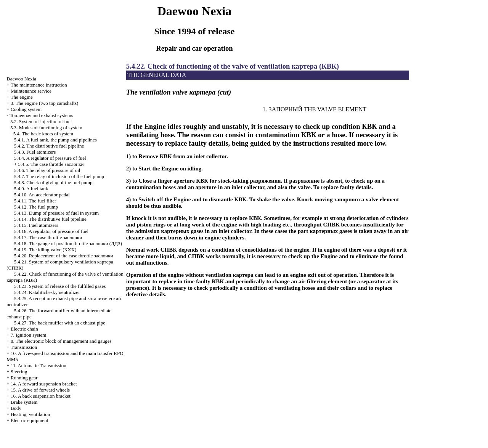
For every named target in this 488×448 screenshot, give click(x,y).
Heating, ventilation (30, 414)
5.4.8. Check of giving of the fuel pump (53, 182)
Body (16, 408)
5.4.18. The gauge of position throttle (68, 243)
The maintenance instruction (39, 85)
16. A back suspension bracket (41, 396)
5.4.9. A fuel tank (31, 189)
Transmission (24, 347)
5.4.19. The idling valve (45, 250)
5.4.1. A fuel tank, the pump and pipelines (55, 140)
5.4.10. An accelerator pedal (42, 195)
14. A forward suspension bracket (44, 384)
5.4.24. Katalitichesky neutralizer (47, 292)
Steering (19, 372)
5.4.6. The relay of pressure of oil (47, 170)
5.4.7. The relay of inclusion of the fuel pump (59, 176)
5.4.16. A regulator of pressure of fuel (51, 231)
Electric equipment (30, 420)
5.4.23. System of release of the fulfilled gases (60, 286)
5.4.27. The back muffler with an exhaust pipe (60, 323)
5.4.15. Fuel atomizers (36, 225)
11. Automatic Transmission (39, 365)
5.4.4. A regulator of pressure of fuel (50, 158)
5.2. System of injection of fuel (41, 121)
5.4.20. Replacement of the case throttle (64, 256)
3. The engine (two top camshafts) (44, 103)
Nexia (21, 79)
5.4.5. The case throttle (51, 164)
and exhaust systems (41, 115)
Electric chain (24, 329)
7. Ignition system (29, 335)
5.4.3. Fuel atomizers (35, 152)
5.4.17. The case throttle (48, 237)
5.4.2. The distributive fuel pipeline (49, 146)
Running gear (24, 378)
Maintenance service (31, 91)
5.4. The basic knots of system (43, 134)
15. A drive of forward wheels (40, 390)
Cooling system (26, 109)
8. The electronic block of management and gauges (61, 341)
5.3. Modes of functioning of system (46, 128)
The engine (22, 97)
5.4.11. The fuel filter (35, 201)
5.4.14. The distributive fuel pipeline (50, 219)
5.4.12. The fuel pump (36, 207)
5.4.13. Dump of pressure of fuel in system (56, 213)
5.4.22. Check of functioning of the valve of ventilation (233, 66)
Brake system (24, 402)
